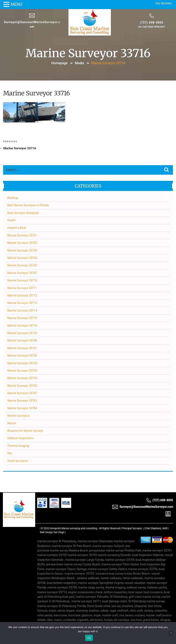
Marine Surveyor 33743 (22, 386)
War (10, 453)
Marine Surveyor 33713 (22, 303)
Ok (89, 638)
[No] (171, 633)
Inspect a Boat (17, 228)
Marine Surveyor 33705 (22, 266)
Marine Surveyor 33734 (22, 371)
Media (79, 63)
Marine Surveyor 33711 (22, 288)
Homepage (59, 63)
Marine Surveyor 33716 (22, 326)
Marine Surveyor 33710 (22, 281)
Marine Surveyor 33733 (22, 363)
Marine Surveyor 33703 (22, 251)
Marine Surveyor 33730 (22, 341)
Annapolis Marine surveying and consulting (74, 529)
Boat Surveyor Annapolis (23, 213)
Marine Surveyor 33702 (22, 243)
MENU (17, 4)
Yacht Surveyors (18, 461)
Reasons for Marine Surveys (25, 431)
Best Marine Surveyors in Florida (28, 206)
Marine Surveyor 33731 (22, 348)
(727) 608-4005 (151, 22)
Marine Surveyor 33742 (22, 378)
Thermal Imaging (18, 446)
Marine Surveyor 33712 (22, 296)
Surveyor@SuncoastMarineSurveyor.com (143, 507)
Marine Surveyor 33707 (22, 273)
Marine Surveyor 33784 (22, 408)
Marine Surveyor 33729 (22, 333)
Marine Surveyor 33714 (22, 311)
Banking (13, 198)
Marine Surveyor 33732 (22, 356)
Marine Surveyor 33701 (22, 236)
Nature (12, 423)
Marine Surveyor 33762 (22, 401)
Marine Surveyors (19, 416)
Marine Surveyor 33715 (22, 318)
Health (12, 221)
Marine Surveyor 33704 (22, 258)
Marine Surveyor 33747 (22, 393)
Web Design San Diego (52, 533)
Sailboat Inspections (21, 439)
